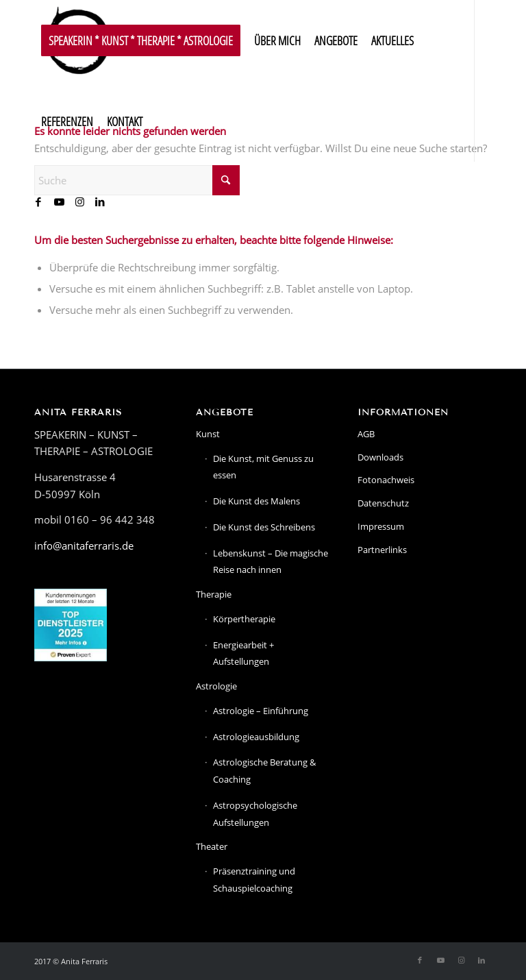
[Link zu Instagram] (79, 201)
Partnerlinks (382, 550)
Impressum (381, 526)
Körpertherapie (244, 619)
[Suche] (137, 180)
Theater (212, 846)
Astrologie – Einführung (261, 711)
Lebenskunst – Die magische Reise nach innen (271, 562)
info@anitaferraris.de (84, 546)
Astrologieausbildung (256, 737)
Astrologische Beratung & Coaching (264, 771)
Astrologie (216, 686)
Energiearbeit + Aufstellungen (243, 653)
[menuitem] (141, 40)
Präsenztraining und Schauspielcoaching (254, 880)
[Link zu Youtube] (59, 201)
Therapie (214, 594)
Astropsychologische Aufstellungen (255, 814)
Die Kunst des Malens (256, 501)
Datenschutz (383, 503)
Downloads (380, 457)
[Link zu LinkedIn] (100, 201)
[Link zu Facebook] (38, 201)
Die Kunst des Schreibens (264, 527)
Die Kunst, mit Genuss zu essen (263, 467)
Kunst (208, 434)
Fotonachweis (386, 480)
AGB (366, 434)
